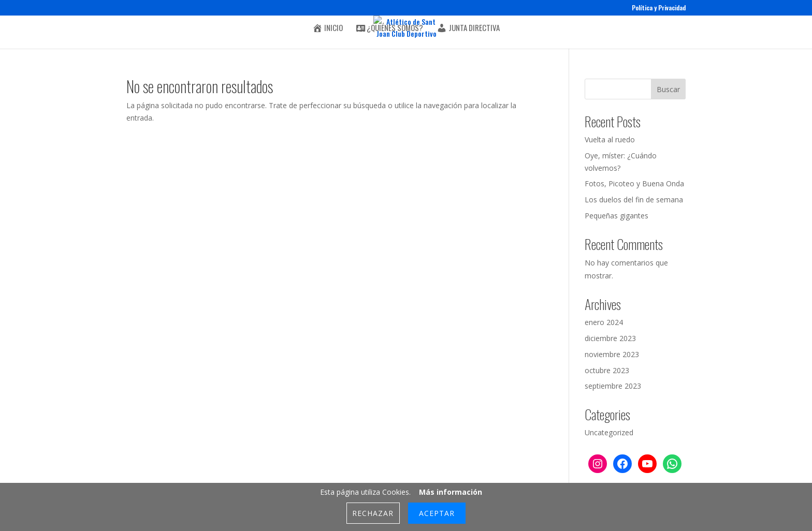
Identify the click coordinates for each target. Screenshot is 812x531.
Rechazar (373, 513)
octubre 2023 (607, 370)
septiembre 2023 (613, 386)
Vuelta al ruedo (610, 139)
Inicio (328, 28)
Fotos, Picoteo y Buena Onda (634, 183)
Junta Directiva (468, 28)
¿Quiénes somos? (390, 28)
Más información (451, 492)
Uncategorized (609, 432)
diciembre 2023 (610, 338)
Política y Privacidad (659, 8)
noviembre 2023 (612, 354)
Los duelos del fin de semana (634, 200)
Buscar (668, 89)
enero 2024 (604, 322)
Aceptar (437, 513)
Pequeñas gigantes (617, 216)
